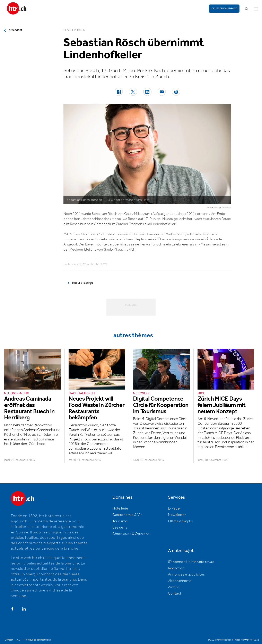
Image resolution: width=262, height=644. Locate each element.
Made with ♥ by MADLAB (247, 640)
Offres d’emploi (180, 521)
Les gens (120, 528)
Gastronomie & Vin (127, 515)
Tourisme (120, 521)
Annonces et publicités (186, 575)
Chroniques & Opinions (131, 534)
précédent (15, 30)
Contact (175, 594)
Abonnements (180, 581)
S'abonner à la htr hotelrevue (191, 562)
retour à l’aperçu (83, 283)
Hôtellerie (120, 508)
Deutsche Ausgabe (224, 8)
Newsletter (177, 515)
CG (19, 640)
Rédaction (176, 568)
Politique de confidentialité (38, 640)
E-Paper (175, 508)
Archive (174, 587)
